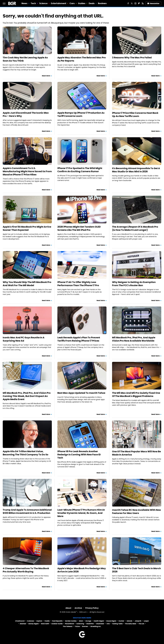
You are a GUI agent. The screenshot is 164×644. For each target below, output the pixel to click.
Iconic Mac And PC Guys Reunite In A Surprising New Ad (24, 339)
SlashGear (100, 624)
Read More (46, 76)
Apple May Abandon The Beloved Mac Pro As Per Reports (82, 59)
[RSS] (143, 3)
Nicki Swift (45, 624)
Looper (146, 621)
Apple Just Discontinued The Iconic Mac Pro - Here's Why (26, 114)
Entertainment (59, 3)
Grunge (88, 621)
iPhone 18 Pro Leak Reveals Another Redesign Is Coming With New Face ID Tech (79, 455)
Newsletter (153, 3)
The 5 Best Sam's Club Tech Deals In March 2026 (136, 570)
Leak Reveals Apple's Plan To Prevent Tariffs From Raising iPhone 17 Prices (79, 339)
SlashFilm (90, 624)
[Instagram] (135, 3)
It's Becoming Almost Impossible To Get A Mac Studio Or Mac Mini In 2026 (136, 170)
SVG (108, 624)
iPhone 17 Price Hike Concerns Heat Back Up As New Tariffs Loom (135, 115)
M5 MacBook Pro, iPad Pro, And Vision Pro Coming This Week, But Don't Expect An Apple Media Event (27, 396)
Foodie (47, 621)
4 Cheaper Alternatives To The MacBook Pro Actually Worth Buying (26, 570)
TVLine (77, 626)
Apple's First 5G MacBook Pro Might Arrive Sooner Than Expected (27, 228)
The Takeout (68, 626)
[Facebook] (128, 3)
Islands (129, 621)
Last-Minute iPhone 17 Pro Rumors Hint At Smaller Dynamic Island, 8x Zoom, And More (81, 513)
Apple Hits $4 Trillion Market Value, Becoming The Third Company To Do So (26, 453)
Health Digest (99, 621)
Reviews (102, 3)
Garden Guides (71, 621)
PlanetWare (69, 624)
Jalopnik (138, 621)
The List (141, 624)
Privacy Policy (92, 608)
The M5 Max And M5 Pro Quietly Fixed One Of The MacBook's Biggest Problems (136, 394)
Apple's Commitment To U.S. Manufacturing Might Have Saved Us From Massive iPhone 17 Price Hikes (27, 171)
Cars (72, 3)
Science (43, 3)
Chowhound (20, 621)
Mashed (23, 624)
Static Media (71, 612)
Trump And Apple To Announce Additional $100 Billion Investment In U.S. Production (27, 511)
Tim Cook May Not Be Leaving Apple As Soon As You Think (25, 59)
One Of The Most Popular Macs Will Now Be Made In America (136, 453)
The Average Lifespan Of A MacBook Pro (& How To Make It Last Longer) (135, 228)
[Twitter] (132, 3)
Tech (33, 3)
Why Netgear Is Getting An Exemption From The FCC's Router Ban (134, 284)
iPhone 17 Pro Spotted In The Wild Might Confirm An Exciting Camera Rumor (80, 170)
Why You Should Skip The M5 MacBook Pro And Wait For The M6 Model (27, 284)
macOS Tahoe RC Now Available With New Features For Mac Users (136, 512)
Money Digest (33, 624)
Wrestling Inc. (96, 626)
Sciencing (80, 624)
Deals (92, 3)
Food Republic (57, 621)
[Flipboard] (139, 3)
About (68, 608)
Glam (81, 621)
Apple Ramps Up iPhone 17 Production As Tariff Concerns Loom (81, 114)
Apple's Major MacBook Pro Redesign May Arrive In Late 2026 (82, 570)
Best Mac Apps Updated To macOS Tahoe (81, 393)
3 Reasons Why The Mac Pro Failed (132, 58)
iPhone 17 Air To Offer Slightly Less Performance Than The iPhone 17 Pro (78, 284)
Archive (78, 608)
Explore (39, 621)
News (24, 3)
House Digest (111, 621)
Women (85, 626)
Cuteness (30, 621)
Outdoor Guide (57, 624)
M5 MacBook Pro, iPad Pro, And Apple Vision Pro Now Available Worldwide (134, 339)
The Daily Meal (131, 624)
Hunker (121, 621)
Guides (82, 3)
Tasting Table (117, 624)
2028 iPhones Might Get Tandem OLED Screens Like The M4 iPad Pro (79, 228)
